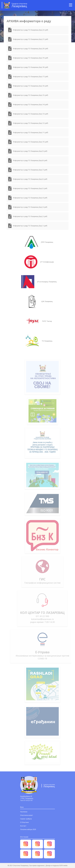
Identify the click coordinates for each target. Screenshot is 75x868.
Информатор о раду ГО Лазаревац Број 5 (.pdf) (30, 188)
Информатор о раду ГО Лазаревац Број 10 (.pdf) (31, 142)
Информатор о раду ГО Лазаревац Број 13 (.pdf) (31, 114)
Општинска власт (27, 815)
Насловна (24, 812)
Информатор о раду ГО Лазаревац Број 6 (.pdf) (30, 179)
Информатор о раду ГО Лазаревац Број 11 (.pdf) (31, 132)
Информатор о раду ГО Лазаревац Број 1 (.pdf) (30, 226)
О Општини (24, 822)
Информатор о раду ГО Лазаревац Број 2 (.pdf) (30, 216)
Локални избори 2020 (28, 829)
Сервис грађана (26, 819)
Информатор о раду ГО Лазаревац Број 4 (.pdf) (30, 198)
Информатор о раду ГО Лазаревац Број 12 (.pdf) (31, 123)
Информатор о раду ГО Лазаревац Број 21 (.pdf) (31, 39)
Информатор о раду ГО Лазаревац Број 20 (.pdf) (31, 49)
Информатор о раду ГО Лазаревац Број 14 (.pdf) (31, 105)
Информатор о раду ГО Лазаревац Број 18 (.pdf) (31, 67)
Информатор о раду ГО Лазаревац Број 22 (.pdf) (31, 30)
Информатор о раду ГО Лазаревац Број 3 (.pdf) (30, 207)
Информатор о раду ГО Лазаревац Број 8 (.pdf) (30, 160)
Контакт (23, 826)
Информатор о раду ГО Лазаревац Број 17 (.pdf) (31, 77)
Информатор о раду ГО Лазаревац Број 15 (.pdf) (31, 95)
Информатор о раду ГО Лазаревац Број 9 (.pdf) (30, 151)
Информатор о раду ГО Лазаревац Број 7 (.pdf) (30, 170)
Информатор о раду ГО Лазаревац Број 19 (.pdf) (31, 58)
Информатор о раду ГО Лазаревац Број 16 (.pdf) (31, 86)
